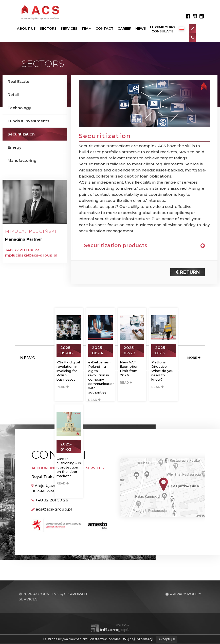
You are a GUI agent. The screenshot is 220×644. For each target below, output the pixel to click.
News (141, 29)
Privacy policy (183, 595)
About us (26, 29)
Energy (15, 148)
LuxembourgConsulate (162, 29)
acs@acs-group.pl (54, 510)
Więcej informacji (138, 639)
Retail (13, 95)
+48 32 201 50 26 (52, 501)
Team (86, 29)
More (194, 358)
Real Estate (19, 82)
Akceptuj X (167, 639)
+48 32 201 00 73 (22, 250)
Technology (19, 108)
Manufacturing (22, 161)
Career (124, 29)
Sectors (48, 29)
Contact (105, 29)
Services (69, 29)
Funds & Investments (28, 121)
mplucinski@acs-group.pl (31, 255)
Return (188, 273)
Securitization (21, 134)
